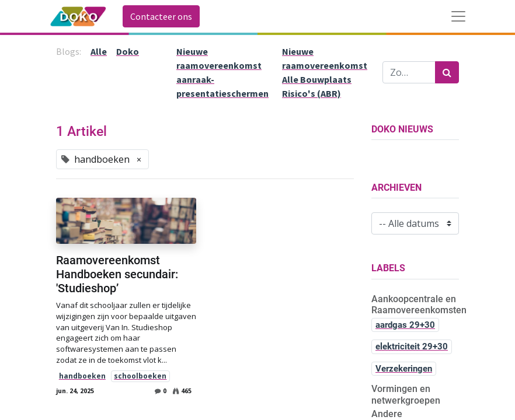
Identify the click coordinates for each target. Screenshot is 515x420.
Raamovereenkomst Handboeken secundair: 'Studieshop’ (117, 274)
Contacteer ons (161, 16)
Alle (99, 51)
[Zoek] (447, 72)
